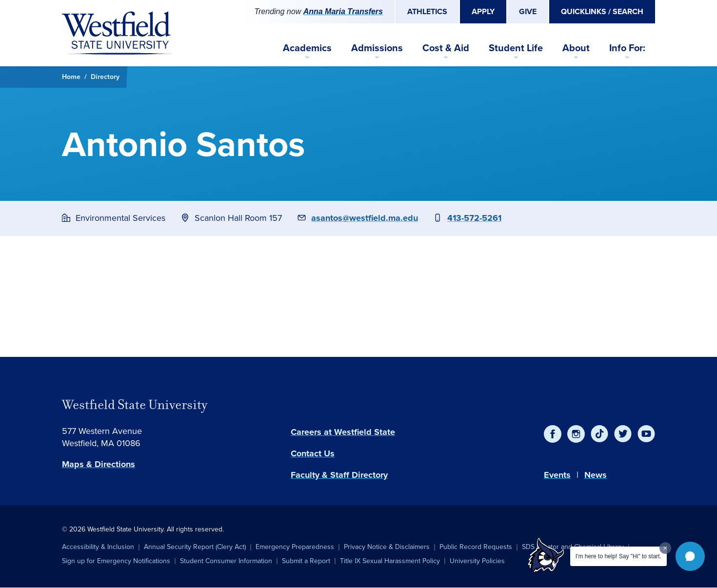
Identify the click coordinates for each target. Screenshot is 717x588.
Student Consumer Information (226, 561)
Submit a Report (306, 561)
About (576, 48)
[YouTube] (646, 434)
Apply (483, 11)
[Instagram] (576, 434)
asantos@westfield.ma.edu (365, 218)
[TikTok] (599, 434)
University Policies (477, 561)
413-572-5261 (474, 218)
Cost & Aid (446, 48)
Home (71, 77)
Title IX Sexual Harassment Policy (390, 561)
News (596, 475)
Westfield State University (135, 405)
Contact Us (313, 453)
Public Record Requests (476, 547)
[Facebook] (553, 434)
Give (528, 11)
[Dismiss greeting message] (665, 548)
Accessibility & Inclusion (98, 547)
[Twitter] (623, 434)
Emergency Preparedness (295, 547)
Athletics (427, 11)
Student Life (516, 48)
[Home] (117, 33)
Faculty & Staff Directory (339, 475)
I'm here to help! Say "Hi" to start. (618, 556)
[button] (690, 556)
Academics (307, 48)
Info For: (627, 48)
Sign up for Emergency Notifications (116, 561)
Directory (105, 77)
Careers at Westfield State (343, 432)
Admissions (377, 48)
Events (557, 475)
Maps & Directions (99, 464)
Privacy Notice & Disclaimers (387, 547)
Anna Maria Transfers (343, 11)
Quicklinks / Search (602, 11)
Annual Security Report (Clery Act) (195, 547)
